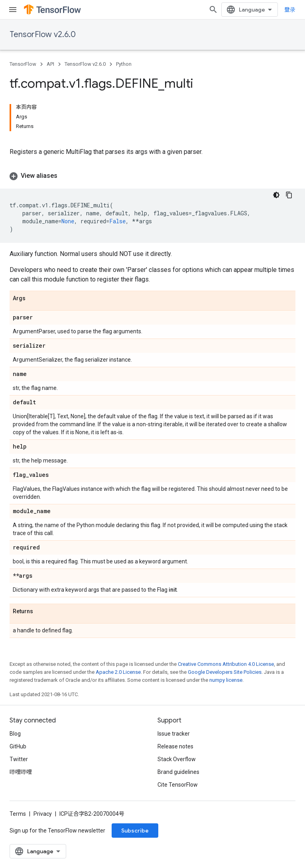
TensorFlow (23, 64)
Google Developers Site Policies (225, 672)
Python (124, 64)
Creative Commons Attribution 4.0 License (226, 664)
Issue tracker (174, 734)
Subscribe (135, 831)
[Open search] (213, 10)
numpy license (226, 680)
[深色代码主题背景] (276, 195)
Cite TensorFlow (178, 785)
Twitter (19, 759)
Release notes (175, 746)
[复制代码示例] (289, 195)
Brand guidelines (178, 772)
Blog (15, 734)
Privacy (43, 814)
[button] (152, 176)
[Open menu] (13, 10)
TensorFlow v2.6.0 (43, 34)
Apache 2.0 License (118, 672)
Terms (18, 814)
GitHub (18, 746)
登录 (290, 10)
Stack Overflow (177, 759)
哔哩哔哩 (21, 772)
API (50, 64)
